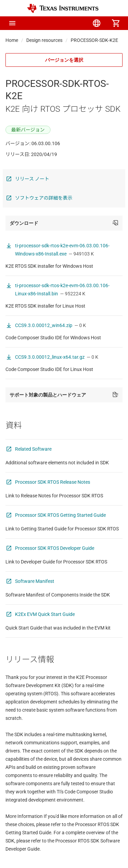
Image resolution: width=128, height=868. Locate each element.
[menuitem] (58, 23)
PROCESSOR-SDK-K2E (94, 40)
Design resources (44, 40)
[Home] (63, 8)
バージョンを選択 (64, 60)
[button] (12, 23)
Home (12, 40)
